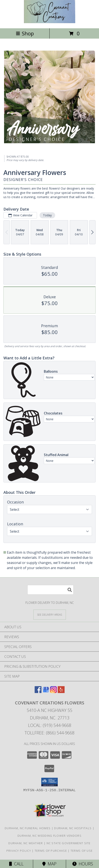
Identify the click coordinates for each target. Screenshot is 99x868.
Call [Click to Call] (16, 864)
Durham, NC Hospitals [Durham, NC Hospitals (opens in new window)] (73, 828)
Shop (25, 33)
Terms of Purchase (51, 851)
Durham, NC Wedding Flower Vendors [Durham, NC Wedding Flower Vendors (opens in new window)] (49, 836)
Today (47, 215)
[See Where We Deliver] (50, 614)
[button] (49, 782)
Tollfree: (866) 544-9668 (49, 733)
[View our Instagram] (53, 692)
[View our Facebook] (38, 692)
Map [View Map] (49, 864)
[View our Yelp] (61, 692)
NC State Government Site (69, 843)
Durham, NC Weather (26, 843)
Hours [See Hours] (83, 864)
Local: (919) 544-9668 (50, 725)
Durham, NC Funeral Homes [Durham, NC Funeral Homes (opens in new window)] (28, 828)
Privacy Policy (19, 851)
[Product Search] (50, 590)
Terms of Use (82, 851)
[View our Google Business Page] (46, 692)
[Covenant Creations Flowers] (50, 22)
